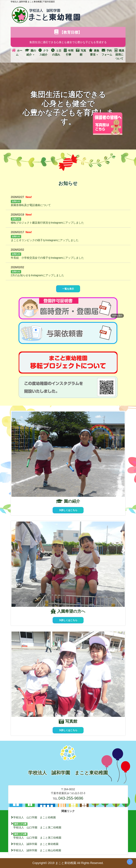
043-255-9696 (71, 798)
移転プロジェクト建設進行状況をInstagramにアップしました (47, 223)
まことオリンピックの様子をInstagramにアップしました (45, 240)
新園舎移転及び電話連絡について (31, 205)
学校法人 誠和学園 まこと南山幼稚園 (36, 850)
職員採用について (119, 54)
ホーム (17, 52)
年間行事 (69, 52)
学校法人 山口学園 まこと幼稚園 (33, 817)
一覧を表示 (68, 289)
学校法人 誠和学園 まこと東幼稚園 (34, 844)
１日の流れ (56, 52)
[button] (68, 308)
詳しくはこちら (68, 510)
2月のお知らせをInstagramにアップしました (37, 275)
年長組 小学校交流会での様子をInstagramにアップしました (47, 258)
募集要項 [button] (94, 52)
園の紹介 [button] (30, 52)
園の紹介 (68, 501)
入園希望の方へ (68, 611)
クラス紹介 (43, 52)
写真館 (81, 52)
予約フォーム (107, 52)
